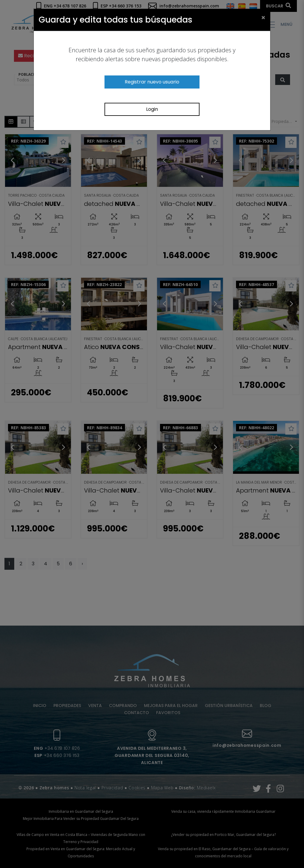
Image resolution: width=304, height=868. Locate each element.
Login (152, 109)
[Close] (263, 17)
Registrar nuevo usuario (152, 82)
